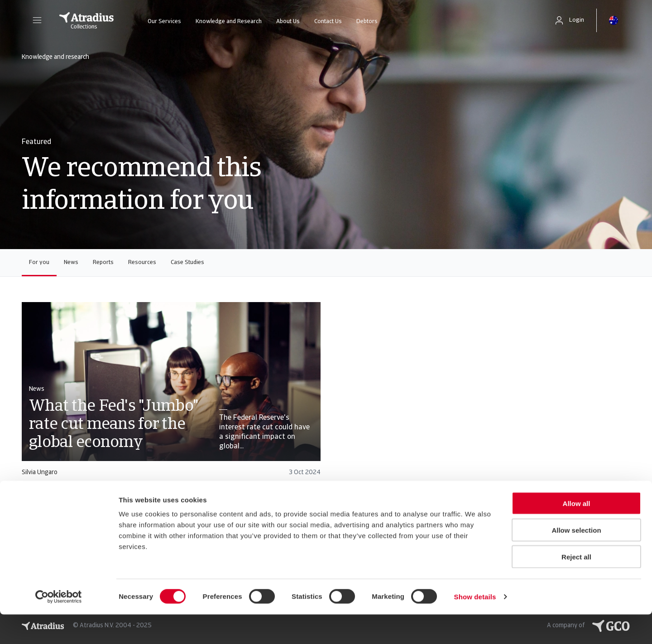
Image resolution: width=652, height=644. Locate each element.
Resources (142, 262)
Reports (103, 262)
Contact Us (328, 22)
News (71, 262)
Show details (475, 626)
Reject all (576, 586)
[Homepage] (86, 20)
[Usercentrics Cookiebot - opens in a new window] (59, 626)
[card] (171, 393)
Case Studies (187, 262)
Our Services (164, 22)
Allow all (577, 533)
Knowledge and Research (229, 22)
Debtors (367, 22)
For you (39, 262)
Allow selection (576, 560)
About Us (288, 22)
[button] (37, 20)
